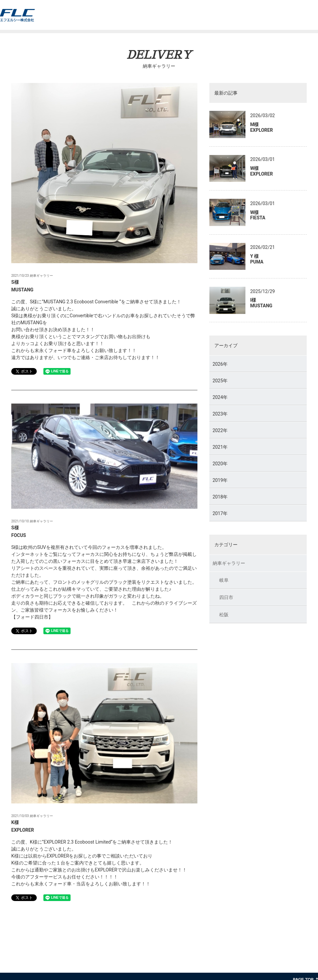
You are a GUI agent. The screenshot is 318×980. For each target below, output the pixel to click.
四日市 (226, 598)
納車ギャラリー (229, 564)
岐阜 (224, 581)
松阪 (224, 615)
